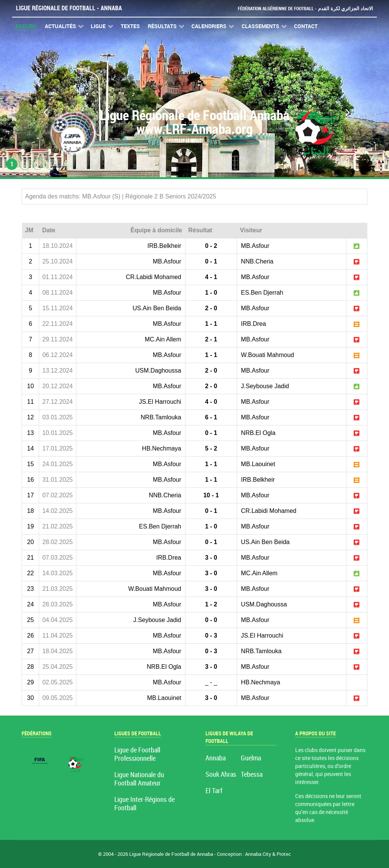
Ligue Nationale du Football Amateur (139, 779)
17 (30, 495)
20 (30, 542)
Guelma (251, 758)
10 (30, 386)
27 (30, 651)
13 (30, 433)
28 (30, 667)
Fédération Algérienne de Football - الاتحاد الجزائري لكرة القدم (305, 9)
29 (30, 682)
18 (30, 511)
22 (30, 573)
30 (30, 698)
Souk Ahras (221, 775)
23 (30, 589)
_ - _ (211, 682)
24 (30, 604)
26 (30, 636)
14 (30, 448)
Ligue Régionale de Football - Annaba (69, 8)
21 (30, 558)
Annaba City (258, 854)
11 (30, 402)
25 (30, 620)
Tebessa (252, 775)
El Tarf (214, 791)
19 (30, 526)
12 (30, 417)
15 (30, 464)
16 (30, 480)
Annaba (216, 758)
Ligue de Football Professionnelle (137, 755)
